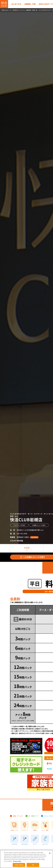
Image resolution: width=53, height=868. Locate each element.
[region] (26, 859)
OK (33, 865)
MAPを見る (34, 537)
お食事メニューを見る (39, 525)
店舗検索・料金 (30, 4)
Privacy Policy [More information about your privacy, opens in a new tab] (17, 861)
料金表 (27, 548)
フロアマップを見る (19, 525)
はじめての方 (16, 4)
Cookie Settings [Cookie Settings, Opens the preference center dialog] (19, 865)
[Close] (50, 853)
